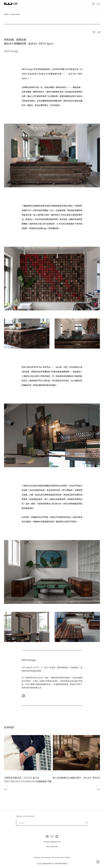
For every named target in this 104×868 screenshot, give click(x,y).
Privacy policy (46, 857)
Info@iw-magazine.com (52, 842)
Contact (67, 857)
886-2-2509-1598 (52, 846)
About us (37, 857)
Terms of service (58, 857)
